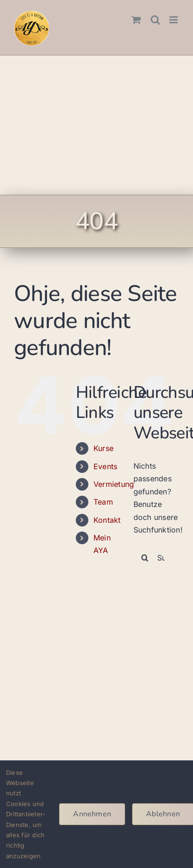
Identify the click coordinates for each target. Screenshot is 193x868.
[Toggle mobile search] (155, 20)
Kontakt (107, 520)
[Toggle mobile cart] (136, 20)
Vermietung (114, 484)
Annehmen (92, 814)
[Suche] (145, 558)
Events (105, 466)
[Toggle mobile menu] (174, 20)
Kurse (103, 448)
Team (103, 502)
